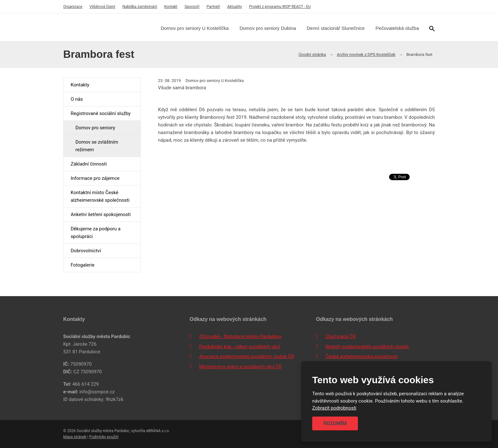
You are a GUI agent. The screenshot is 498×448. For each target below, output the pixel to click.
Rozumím (335, 423)
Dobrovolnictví (86, 251)
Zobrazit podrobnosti (334, 408)
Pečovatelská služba (397, 28)
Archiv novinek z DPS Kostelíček (366, 54)
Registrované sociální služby (100, 113)
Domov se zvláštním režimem (97, 146)
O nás (77, 99)
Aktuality (234, 7)
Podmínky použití (104, 437)
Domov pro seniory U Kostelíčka (195, 28)
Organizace (73, 7)
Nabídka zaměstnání (140, 7)
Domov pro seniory (95, 128)
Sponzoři (192, 7)
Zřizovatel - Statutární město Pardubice (240, 336)
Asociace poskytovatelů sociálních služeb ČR (247, 356)
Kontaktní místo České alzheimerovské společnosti (100, 196)
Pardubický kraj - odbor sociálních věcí (239, 347)
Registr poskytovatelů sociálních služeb (367, 347)
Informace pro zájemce (95, 178)
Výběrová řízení (102, 7)
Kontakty (80, 85)
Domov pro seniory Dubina (268, 28)
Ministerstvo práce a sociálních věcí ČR (240, 367)
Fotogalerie (82, 265)
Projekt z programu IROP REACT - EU (280, 7)
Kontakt (171, 7)
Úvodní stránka (312, 54)
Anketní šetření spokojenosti (101, 214)
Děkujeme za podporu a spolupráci (95, 233)
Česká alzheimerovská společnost (362, 356)
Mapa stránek (75, 437)
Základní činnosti (89, 164)
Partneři (213, 7)
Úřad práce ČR (341, 336)
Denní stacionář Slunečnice (336, 28)
